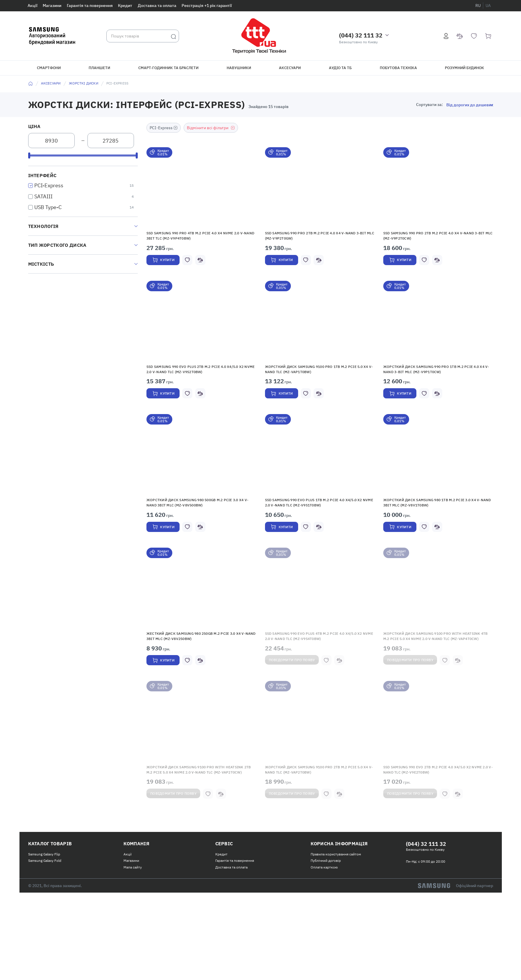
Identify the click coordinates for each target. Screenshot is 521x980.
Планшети (99, 68)
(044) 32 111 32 (361, 35)
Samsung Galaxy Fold (45, 915)
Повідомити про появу (297, 702)
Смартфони (49, 68)
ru (478, 6)
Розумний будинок (464, 68)
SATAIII (43, 196)
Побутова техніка (398, 68)
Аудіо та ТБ (340, 68)
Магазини (52, 6)
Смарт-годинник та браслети (168, 68)
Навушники (239, 68)
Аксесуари (290, 68)
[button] (201, 190)
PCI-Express (49, 185)
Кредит (125, 6)
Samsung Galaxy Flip (44, 909)
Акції (33, 6)
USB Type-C (48, 207)
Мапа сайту (133, 922)
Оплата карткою (324, 922)
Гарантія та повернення (90, 6)
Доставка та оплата (157, 6)
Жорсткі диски (84, 83)
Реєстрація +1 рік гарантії (207, 6)
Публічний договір (326, 915)
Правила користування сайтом (336, 909)
